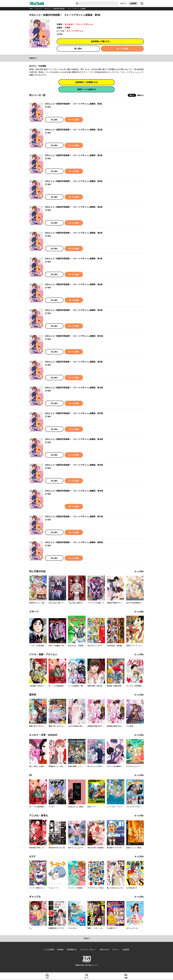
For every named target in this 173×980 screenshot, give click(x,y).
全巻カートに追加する (86, 89)
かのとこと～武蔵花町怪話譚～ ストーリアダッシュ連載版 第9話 (74, 310)
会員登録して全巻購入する (86, 82)
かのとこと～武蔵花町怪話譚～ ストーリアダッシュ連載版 (65, 9)
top (31, 9)
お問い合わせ (105, 950)
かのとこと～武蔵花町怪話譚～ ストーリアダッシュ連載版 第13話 (74, 413)
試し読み (78, 49)
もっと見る (139, 571)
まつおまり (69, 24)
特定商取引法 (72, 950)
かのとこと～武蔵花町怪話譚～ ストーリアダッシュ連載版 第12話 (74, 388)
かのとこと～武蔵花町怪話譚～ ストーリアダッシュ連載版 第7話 (74, 259)
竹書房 (67, 28)
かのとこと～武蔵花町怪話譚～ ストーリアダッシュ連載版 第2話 (74, 130)
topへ (87, 939)
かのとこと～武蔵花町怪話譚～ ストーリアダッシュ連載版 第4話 (74, 181)
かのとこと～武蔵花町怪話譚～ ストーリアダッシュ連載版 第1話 (73, 104)
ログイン (124, 3)
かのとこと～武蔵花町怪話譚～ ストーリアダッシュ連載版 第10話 (74, 336)
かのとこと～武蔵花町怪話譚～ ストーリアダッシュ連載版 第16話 (74, 491)
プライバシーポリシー (88, 950)
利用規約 (60, 950)
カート (86, 978)
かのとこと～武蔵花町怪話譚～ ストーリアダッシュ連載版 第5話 (74, 207)
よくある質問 (49, 950)
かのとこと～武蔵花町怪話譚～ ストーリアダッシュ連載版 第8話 (74, 284)
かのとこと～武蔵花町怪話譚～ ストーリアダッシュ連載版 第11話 (74, 362)
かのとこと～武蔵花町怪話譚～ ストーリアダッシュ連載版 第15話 (74, 465)
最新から (141, 95)
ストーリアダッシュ (85, 24)
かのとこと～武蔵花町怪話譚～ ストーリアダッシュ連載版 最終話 (74, 542)
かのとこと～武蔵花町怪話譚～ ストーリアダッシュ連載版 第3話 (74, 155)
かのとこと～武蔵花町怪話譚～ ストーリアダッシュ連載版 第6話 (74, 233)
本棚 (126, 978)
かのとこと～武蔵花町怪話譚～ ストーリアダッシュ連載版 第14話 (74, 439)
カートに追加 (122, 49)
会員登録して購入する (100, 41)
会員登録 (133, 3)
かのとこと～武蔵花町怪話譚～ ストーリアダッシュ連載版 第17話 (74, 516)
